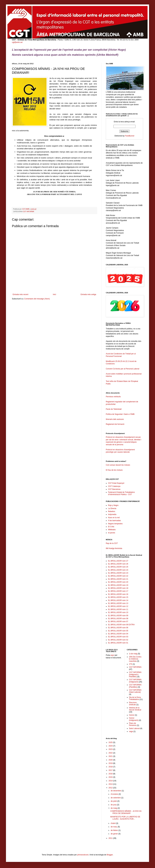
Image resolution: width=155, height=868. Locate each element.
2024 (111, 746)
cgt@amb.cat (17, 42)
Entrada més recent (20, 294)
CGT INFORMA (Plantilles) (135, 686)
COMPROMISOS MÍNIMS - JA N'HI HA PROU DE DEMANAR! (126, 812)
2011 (111, 838)
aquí (112, 655)
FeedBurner (130, 136)
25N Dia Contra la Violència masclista (135, 659)
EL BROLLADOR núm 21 (118, 579)
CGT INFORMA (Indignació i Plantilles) (135, 674)
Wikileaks (112, 530)
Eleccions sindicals (133, 704)
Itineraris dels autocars (115, 419)
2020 (111, 760)
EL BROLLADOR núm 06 (118, 628)
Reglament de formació (124, 426)
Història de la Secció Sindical (135, 709)
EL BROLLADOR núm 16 (118, 594)
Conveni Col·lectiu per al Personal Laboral (123, 369)
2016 (111, 774)
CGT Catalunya (114, 486)
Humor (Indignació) (134, 719)
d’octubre (115, 794)
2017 (111, 770)
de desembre (116, 791)
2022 (111, 753)
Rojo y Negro (113, 505)
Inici (54, 294)
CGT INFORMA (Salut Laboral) (135, 691)
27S (131, 664)
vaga (131, 731)
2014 (111, 781)
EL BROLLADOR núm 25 (118, 567)
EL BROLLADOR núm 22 (118, 576)
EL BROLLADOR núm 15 (118, 597)
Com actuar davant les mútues (118, 465)
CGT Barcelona (114, 489)
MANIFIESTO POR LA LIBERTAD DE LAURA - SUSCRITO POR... (125, 818)
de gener (115, 834)
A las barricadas (114, 521)
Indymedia (112, 514)
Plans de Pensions (133, 724)
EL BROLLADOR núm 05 (118, 631)
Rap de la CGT (112, 543)
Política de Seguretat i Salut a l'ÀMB (120, 414)
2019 (111, 763)
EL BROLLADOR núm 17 (118, 591)
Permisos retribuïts (113, 397)
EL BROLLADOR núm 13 (118, 603)
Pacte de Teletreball (114, 409)
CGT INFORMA (28, 211)
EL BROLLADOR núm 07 (118, 622)
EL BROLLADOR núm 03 (118, 637)
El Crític (111, 527)
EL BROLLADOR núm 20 (118, 582)
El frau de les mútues (114, 470)
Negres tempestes (115, 524)
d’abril (113, 823)
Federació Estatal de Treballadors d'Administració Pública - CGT (121, 493)
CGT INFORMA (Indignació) (135, 681)
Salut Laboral (134, 728)
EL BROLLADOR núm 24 (118, 570)
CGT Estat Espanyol (116, 483)
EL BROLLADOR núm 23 (118, 573)
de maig (114, 808)
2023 (111, 749)
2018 (111, 767)
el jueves (112, 533)
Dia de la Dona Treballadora (135, 698)
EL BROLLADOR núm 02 (118, 640)
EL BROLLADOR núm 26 (118, 564)
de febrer (115, 830)
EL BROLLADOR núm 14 (118, 600)
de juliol (114, 801)
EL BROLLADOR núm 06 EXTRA (121, 625)
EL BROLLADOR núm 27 (118, 561)
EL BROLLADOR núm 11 (118, 609)
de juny (114, 805)
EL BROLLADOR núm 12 (118, 606)
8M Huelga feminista (114, 548)
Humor (132, 715)
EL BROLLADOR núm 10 (118, 612)
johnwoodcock (83, 855)
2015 (111, 777)
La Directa (112, 508)
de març (114, 827)
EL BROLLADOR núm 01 (118, 643)
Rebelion (112, 511)
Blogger (110, 855)
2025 (111, 742)
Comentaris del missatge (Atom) (37, 299)
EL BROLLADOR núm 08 (118, 619)
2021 (111, 756)
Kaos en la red (114, 518)
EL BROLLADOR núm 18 (118, 588)
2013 (111, 784)
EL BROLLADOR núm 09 (118, 616)
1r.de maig (133, 654)
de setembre (116, 798)
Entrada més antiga (88, 294)
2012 (111, 788)
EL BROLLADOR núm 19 (118, 585)
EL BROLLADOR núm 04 (118, 634)
